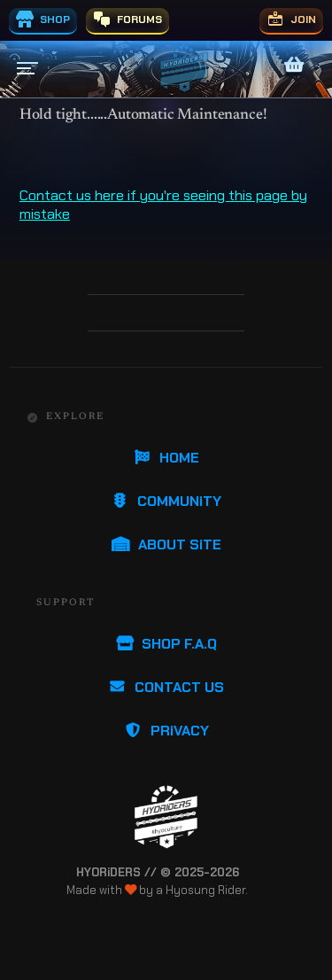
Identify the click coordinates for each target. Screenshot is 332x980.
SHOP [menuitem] (43, 19)
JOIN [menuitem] (291, 19)
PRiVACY (166, 731)
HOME (166, 458)
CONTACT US (166, 687)
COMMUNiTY (166, 501)
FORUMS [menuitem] (127, 19)
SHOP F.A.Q (166, 644)
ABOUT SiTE (166, 544)
